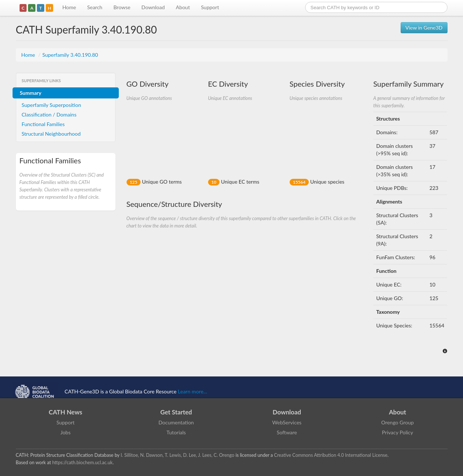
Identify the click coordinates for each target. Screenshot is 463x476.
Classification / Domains (49, 114)
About (183, 7)
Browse (122, 7)
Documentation (176, 422)
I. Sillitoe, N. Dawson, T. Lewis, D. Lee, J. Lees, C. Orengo (177, 455)
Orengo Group (397, 422)
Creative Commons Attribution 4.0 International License (331, 455)
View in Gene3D (424, 27)
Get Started (176, 412)
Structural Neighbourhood (51, 134)
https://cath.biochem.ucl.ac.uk (82, 463)
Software (287, 432)
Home (69, 7)
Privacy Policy (397, 432)
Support (210, 7)
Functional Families (43, 124)
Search (95, 7)
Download (153, 7)
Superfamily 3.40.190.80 (70, 55)
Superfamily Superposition (51, 105)
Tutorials (176, 432)
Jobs (66, 432)
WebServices (287, 422)
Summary (31, 93)
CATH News (65, 412)
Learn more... (192, 391)
